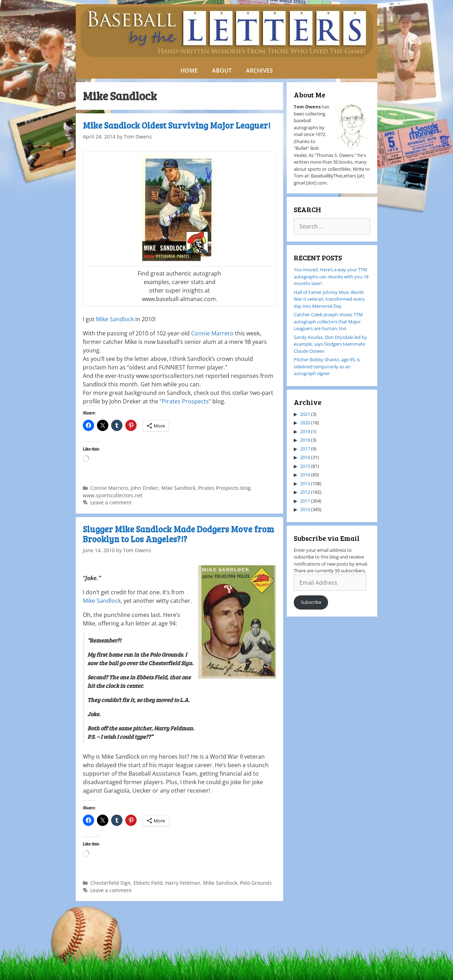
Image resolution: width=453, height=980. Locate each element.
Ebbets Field (148, 883)
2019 (305, 431)
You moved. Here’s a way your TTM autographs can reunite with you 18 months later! (331, 276)
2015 (305, 466)
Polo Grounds (256, 883)
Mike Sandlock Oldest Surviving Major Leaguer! (177, 125)
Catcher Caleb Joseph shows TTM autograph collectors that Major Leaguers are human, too (328, 321)
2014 (305, 475)
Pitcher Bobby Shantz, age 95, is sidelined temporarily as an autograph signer (327, 366)
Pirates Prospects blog (224, 488)
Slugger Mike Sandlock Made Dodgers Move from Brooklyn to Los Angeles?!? (179, 534)
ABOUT (222, 70)
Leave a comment (111, 502)
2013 (305, 483)
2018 (305, 440)
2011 (305, 501)
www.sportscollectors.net (113, 495)
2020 (305, 423)
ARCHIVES (259, 70)
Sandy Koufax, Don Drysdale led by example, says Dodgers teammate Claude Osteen (330, 344)
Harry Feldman (183, 883)
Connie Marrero (212, 333)
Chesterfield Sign (110, 883)
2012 (305, 492)
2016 (305, 457)
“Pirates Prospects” (185, 401)
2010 (305, 509)
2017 (305, 449)
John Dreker (145, 488)
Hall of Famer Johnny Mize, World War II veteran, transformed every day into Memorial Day (329, 299)
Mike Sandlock (115, 319)
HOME (189, 70)
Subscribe (311, 602)
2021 (305, 414)
